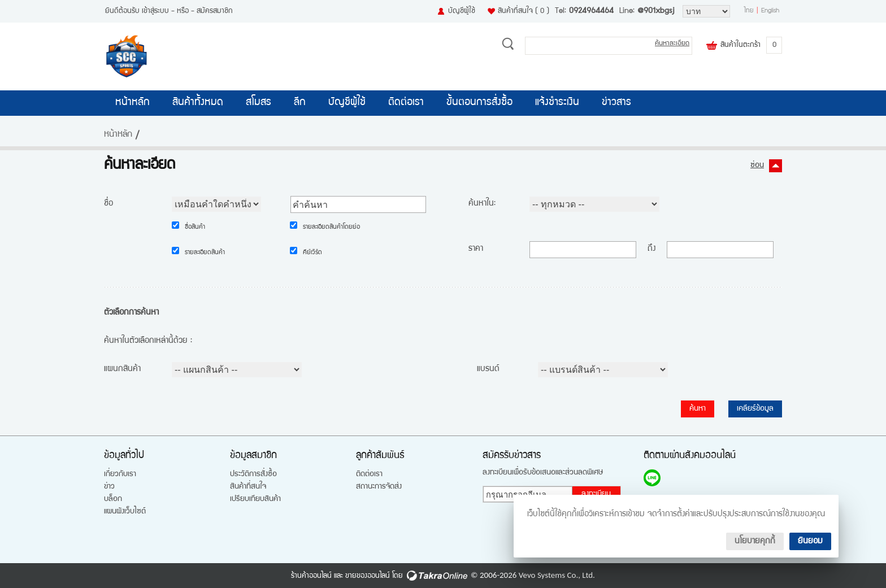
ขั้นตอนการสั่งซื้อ (479, 103)
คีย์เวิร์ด (312, 253)
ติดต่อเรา (406, 103)
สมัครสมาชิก (215, 11)
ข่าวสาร (616, 103)
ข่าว (109, 487)
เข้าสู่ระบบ (155, 11)
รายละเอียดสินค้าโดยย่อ (331, 228)
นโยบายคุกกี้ (755, 541)
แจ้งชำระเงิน (557, 103)
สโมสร (259, 103)
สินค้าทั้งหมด (198, 103)
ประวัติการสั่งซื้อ (253, 474)
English (770, 11)
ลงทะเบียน (596, 494)
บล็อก (113, 499)
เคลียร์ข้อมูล (755, 409)
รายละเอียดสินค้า (205, 253)
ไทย (749, 11)
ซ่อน (757, 165)
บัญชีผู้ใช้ (462, 11)
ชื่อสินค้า (195, 228)
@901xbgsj (656, 11)
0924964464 (591, 11)
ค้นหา (698, 409)
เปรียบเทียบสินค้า (255, 499)
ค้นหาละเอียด (672, 44)
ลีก (300, 103)
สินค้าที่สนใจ (524, 11)
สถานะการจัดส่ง (379, 487)
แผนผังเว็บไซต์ (125, 512)
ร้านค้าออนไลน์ (311, 576)
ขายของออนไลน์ (368, 576)
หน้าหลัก (133, 103)
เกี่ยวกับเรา (120, 474)
